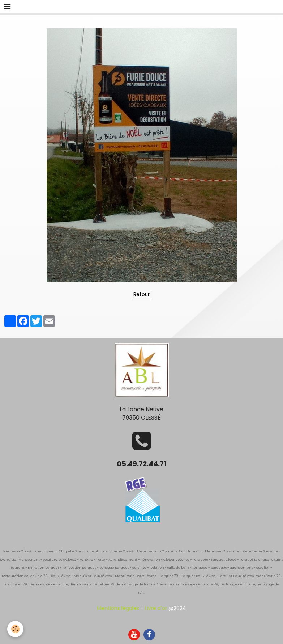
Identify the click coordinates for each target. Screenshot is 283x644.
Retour (141, 294)
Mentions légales (118, 608)
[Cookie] (15, 629)
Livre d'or (156, 608)
